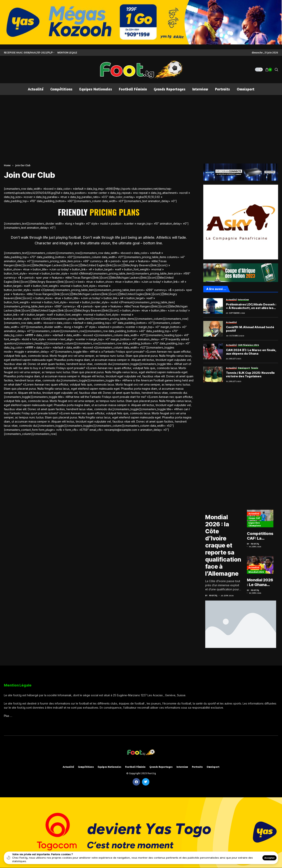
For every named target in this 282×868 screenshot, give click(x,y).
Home (7, 165)
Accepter (269, 858)
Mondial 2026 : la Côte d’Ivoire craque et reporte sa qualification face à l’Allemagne (223, 545)
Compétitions (86, 767)
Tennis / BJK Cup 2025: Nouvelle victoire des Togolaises (250, 375)
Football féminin (135, 767)
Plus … (8, 716)
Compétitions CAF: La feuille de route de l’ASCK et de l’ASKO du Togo (260, 536)
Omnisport (213, 767)
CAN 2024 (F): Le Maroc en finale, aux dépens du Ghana (251, 352)
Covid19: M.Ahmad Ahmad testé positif (250, 329)
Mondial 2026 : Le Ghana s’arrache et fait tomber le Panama (260, 582)
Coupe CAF (254, 518)
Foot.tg (213, 595)
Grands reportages (161, 767)
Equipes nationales (109, 767)
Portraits (197, 767)
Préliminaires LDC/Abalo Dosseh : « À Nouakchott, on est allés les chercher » (251, 306)
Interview (182, 767)
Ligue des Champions (255, 524)
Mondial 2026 (256, 572)
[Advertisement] (141, 124)
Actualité (254, 513)
